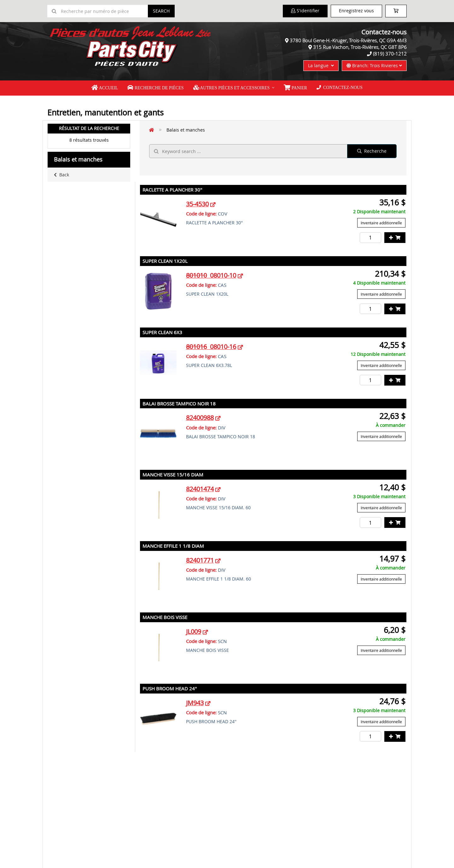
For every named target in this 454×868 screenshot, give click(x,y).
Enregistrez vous (356, 11)
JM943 (195, 703)
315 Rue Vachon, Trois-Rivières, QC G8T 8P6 (360, 47)
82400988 (200, 418)
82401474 (200, 489)
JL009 (194, 632)
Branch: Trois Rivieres (374, 65)
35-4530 (197, 204)
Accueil (105, 88)
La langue (321, 65)
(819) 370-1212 (390, 54)
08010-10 (211, 275)
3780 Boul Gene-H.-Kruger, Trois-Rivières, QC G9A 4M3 (348, 40)
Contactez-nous (340, 88)
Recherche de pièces (155, 88)
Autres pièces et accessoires (232, 88)
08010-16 (211, 347)
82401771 (200, 560)
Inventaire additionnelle (381, 223)
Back (61, 175)
